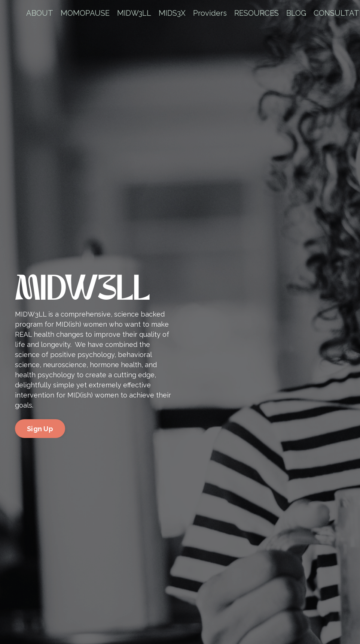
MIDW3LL (134, 13)
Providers (210, 13)
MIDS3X (172, 13)
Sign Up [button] (40, 429)
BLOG (296, 13)
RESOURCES (257, 13)
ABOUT (40, 13)
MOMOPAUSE (85, 13)
